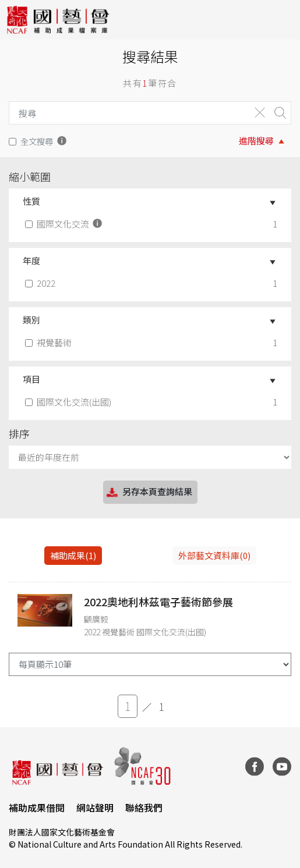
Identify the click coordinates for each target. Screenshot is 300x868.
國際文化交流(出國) (69, 402)
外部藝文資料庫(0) (214, 555)
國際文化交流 (65, 224)
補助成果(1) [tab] (73, 555)
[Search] (127, 113)
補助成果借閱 (37, 807)
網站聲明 (95, 807)
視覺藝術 (50, 342)
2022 (41, 283)
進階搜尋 (256, 140)
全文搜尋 (37, 141)
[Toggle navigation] (283, 20)
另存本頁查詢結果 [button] (149, 492)
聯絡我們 (144, 807)
